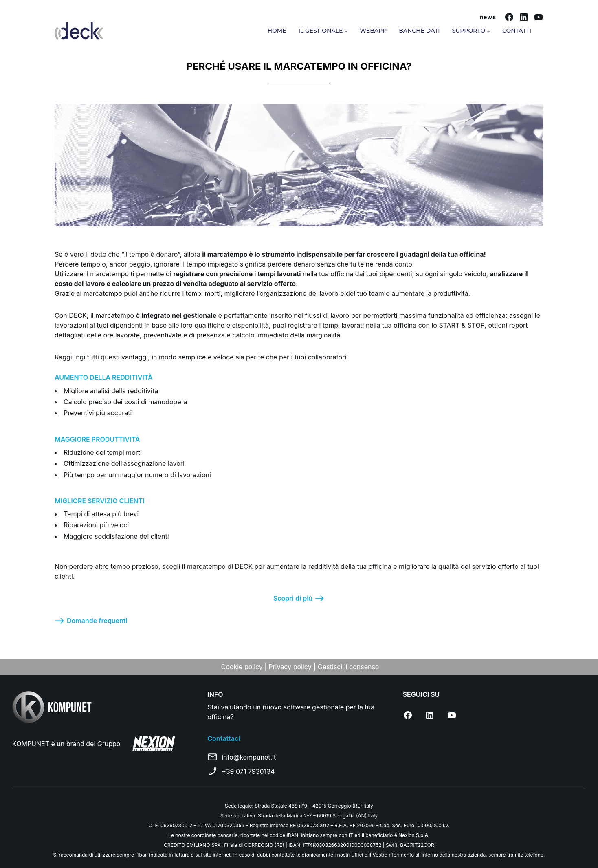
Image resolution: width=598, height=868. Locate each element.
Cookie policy (243, 667)
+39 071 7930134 (248, 771)
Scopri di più (293, 598)
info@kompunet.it (249, 757)
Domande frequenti (97, 621)
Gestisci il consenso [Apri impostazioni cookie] (348, 667)
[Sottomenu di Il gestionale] (346, 31)
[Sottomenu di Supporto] (488, 31)
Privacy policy (290, 667)
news (488, 17)
